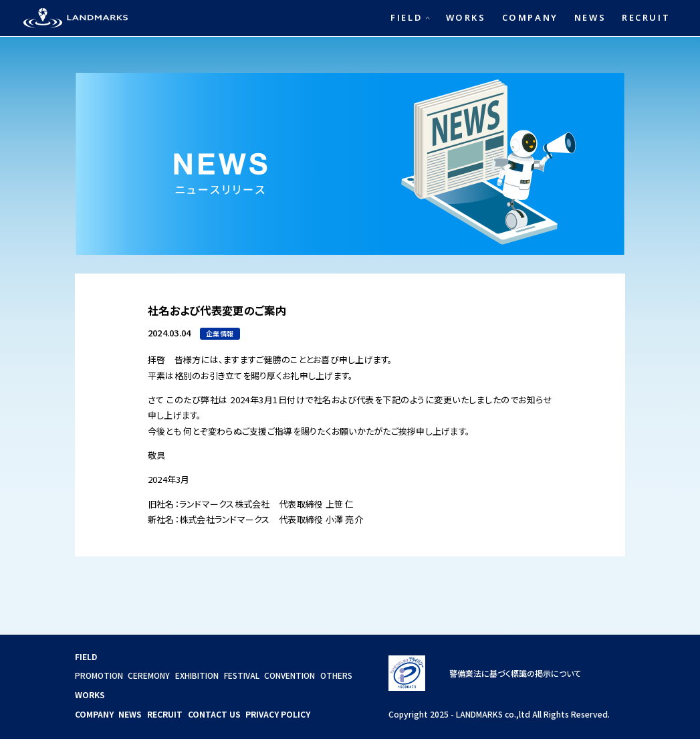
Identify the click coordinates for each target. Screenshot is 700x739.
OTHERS (336, 675)
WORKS (466, 17)
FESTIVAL (242, 675)
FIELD (406, 17)
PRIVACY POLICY (278, 714)
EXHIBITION (197, 675)
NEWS (590, 17)
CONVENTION (289, 675)
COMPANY (530, 17)
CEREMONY (149, 675)
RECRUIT (646, 17)
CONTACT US (214, 714)
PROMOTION (99, 675)
